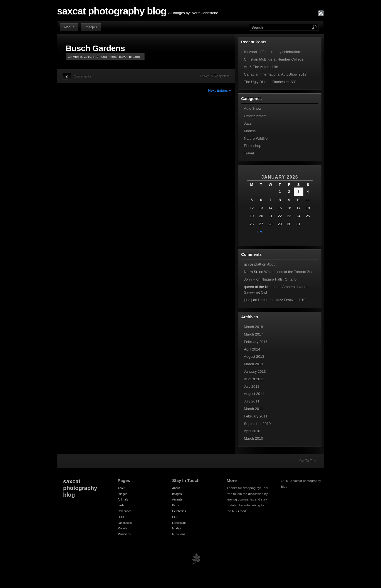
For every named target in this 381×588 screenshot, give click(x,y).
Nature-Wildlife (256, 138)
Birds (121, 505)
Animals (123, 499)
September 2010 (257, 424)
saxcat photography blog (112, 11)
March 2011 (253, 409)
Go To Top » (309, 461)
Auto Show (253, 108)
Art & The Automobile (261, 67)
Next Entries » (219, 90)
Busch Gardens (95, 48)
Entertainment (107, 57)
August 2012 (254, 379)
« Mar (261, 232)
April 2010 (252, 431)
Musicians (124, 534)
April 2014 (252, 349)
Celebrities (125, 511)
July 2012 (252, 386)
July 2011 (252, 401)
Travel (123, 57)
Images (91, 27)
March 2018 (253, 327)
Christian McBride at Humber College (274, 59)
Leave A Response (215, 76)
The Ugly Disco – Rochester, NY (270, 82)
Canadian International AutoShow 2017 (275, 74)
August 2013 (254, 356)
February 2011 (256, 416)
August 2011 (254, 394)
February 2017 (256, 342)
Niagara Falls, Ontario (279, 279)
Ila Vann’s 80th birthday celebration (272, 52)
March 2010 (253, 438)
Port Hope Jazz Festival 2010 (282, 300)
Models (250, 131)
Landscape (125, 523)
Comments (82, 76)
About (69, 27)
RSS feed (239, 511)
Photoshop (253, 146)
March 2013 (253, 364)
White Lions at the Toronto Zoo (289, 272)
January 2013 (255, 371)
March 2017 (253, 334)
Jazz (248, 123)
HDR (121, 517)
